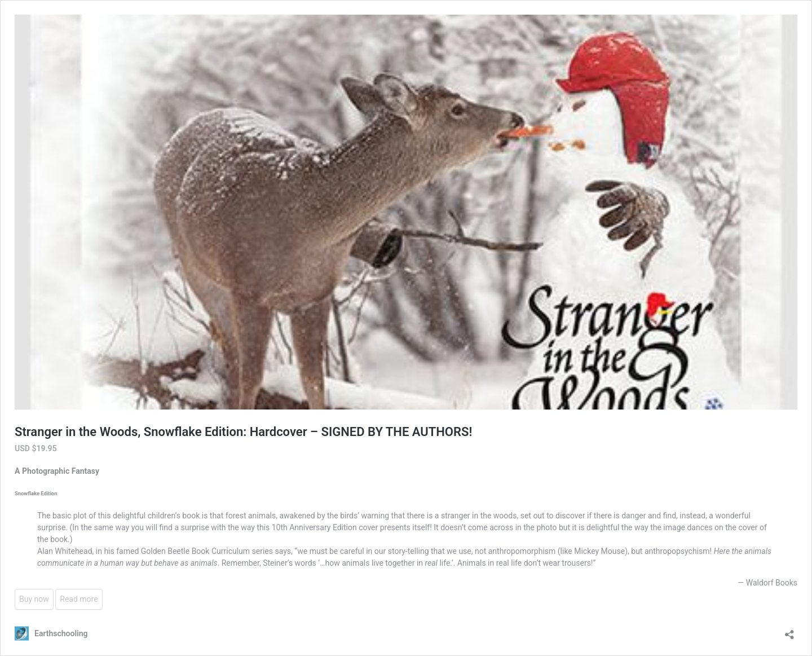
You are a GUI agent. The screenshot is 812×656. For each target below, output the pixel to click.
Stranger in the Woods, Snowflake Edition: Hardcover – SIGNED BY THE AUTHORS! (243, 432)
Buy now (34, 599)
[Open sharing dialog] (789, 631)
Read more (79, 599)
